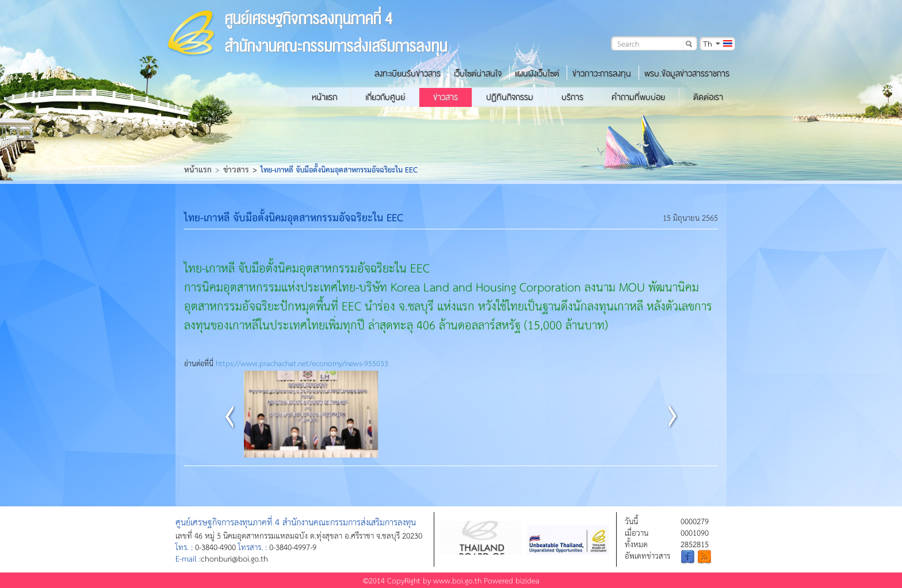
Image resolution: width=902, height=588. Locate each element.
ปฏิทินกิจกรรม (510, 97)
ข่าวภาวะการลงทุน (602, 74)
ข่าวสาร (446, 97)
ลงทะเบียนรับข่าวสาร (408, 74)
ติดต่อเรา (708, 97)
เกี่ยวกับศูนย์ (385, 97)
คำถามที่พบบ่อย (638, 97)
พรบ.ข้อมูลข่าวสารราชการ (687, 74)
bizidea (528, 580)
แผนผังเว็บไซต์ (537, 74)
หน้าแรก (324, 97)
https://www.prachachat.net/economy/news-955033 (302, 363)
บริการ (572, 97)
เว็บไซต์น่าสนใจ (478, 74)
